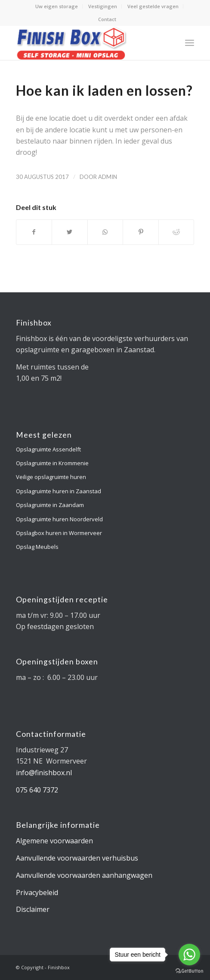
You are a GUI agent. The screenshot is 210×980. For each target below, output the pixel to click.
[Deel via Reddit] (176, 232)
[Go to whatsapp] (189, 955)
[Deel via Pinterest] (141, 232)
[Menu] (190, 43)
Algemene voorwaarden (54, 841)
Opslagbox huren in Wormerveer (59, 533)
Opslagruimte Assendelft (48, 449)
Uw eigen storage (57, 6)
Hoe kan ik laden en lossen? (104, 90)
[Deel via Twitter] (70, 232)
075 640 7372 (37, 790)
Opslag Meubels (37, 547)
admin (108, 177)
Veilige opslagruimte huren (51, 477)
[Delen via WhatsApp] (105, 232)
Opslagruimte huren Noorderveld (59, 519)
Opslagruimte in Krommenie (52, 463)
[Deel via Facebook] (34, 232)
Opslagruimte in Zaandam (50, 505)
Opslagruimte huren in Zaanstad (59, 491)
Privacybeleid (37, 892)
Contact (107, 19)
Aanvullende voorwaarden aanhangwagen (84, 875)
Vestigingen (103, 6)
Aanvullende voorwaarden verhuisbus (77, 858)
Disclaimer (33, 909)
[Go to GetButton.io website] (189, 971)
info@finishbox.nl (44, 773)
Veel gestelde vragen (153, 6)
